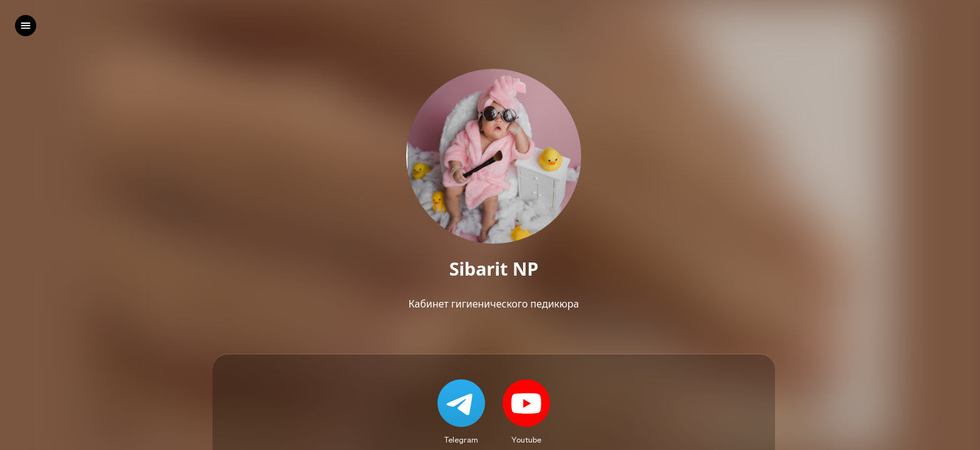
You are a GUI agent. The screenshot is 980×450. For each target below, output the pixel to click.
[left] (26, 26)
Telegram (461, 439)
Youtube (526, 439)
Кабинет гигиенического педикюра (494, 304)
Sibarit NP (494, 269)
